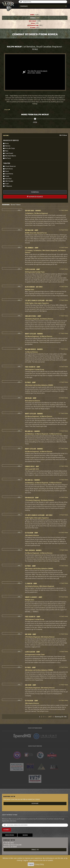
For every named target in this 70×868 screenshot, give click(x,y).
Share (7, 110)
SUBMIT (6, 830)
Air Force (8, 158)
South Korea (9, 174)
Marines (8, 146)
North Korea (9, 169)
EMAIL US (35, 850)
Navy (7, 151)
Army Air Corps (10, 148)
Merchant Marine (11, 156)
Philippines (9, 186)
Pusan (7, 176)
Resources (10, 835)
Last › (50, 717)
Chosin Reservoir (10, 166)
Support (35, 803)
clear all (35, 192)
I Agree (31, 864)
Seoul (7, 171)
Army (7, 143)
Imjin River (8, 179)
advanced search (35, 197)
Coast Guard (9, 153)
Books (25, 835)
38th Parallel (9, 181)
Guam (7, 184)
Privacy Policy (39, 864)
